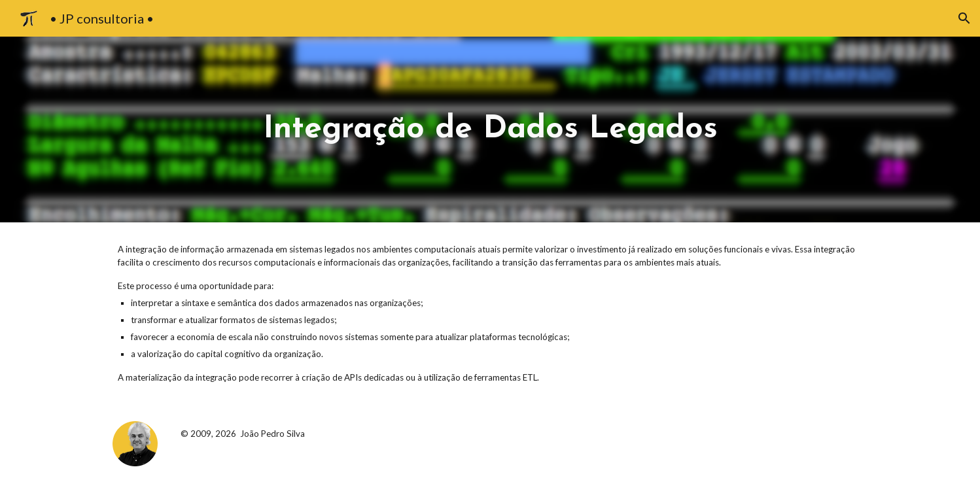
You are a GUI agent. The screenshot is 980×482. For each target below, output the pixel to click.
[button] (964, 18)
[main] (490, 129)
